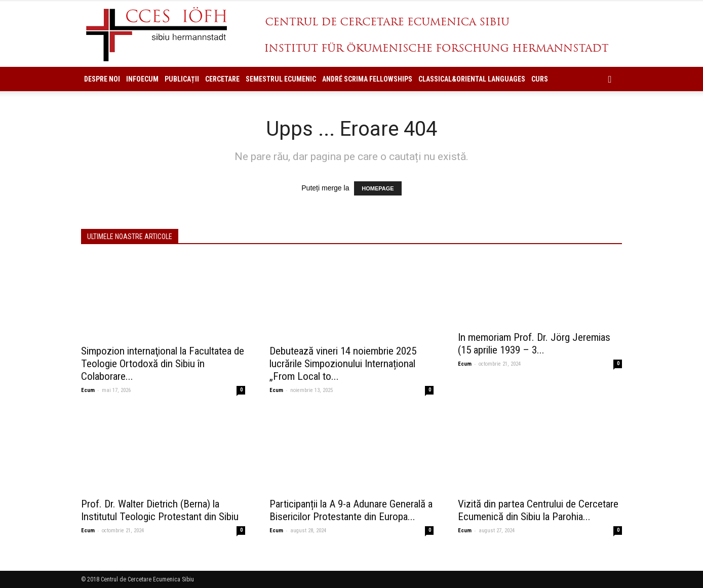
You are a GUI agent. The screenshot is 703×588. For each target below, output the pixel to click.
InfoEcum (142, 79)
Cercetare (222, 79)
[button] (610, 79)
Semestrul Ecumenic (281, 79)
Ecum (88, 390)
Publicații (182, 79)
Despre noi (102, 79)
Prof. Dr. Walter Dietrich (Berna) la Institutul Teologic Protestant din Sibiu (160, 510)
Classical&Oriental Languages (472, 79)
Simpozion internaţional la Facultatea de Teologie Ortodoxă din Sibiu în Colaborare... (163, 364)
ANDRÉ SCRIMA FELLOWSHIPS (367, 79)
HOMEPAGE (378, 188)
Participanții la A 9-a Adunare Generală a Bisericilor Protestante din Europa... (351, 510)
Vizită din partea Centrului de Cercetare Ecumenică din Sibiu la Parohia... (538, 510)
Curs (540, 79)
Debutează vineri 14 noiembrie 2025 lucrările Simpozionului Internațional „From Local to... (343, 364)
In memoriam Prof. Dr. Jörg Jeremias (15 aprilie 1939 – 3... (534, 344)
